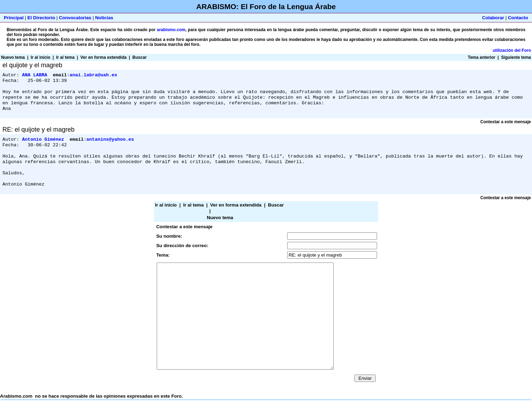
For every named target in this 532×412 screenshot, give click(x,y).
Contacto (518, 18)
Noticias (104, 18)
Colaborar (493, 18)
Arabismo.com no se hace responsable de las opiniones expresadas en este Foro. (266, 312)
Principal (14, 18)
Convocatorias (75, 18)
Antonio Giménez (43, 145)
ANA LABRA (35, 75)
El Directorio (41, 18)
